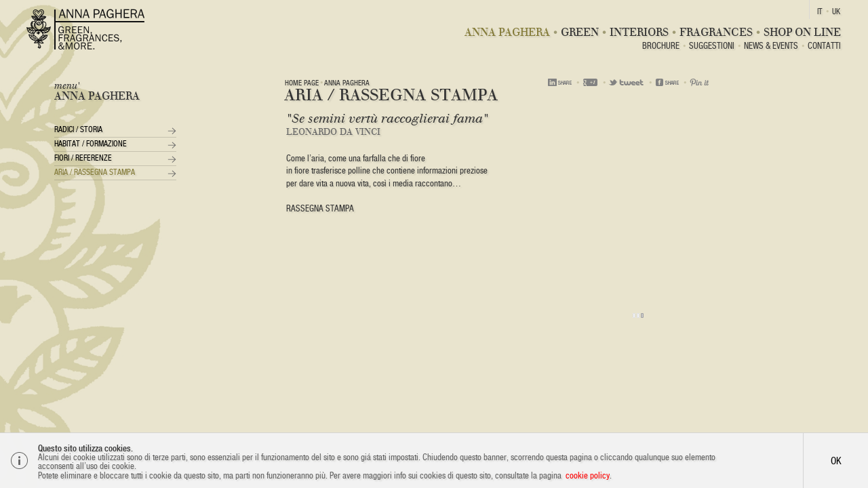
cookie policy (588, 475)
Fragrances (716, 32)
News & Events (771, 46)
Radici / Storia (78, 129)
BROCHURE (661, 46)
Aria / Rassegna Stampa (95, 172)
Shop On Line (802, 32)
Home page (302, 83)
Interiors (639, 32)
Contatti (824, 46)
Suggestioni (712, 46)
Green (580, 32)
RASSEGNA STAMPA (320, 208)
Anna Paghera (507, 32)
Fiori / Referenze (83, 158)
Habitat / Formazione (91, 144)
